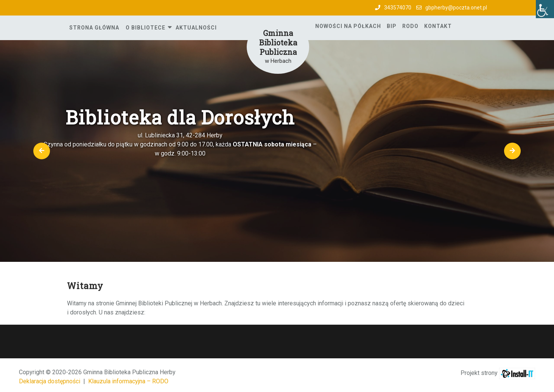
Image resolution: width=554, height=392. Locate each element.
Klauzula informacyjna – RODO (128, 381)
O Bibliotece (146, 28)
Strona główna (94, 28)
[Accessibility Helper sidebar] (545, 9)
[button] (42, 151)
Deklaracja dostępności (50, 381)
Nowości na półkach (348, 26)
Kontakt (438, 26)
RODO (410, 26)
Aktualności (196, 28)
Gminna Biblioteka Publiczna (278, 42)
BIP (392, 26)
